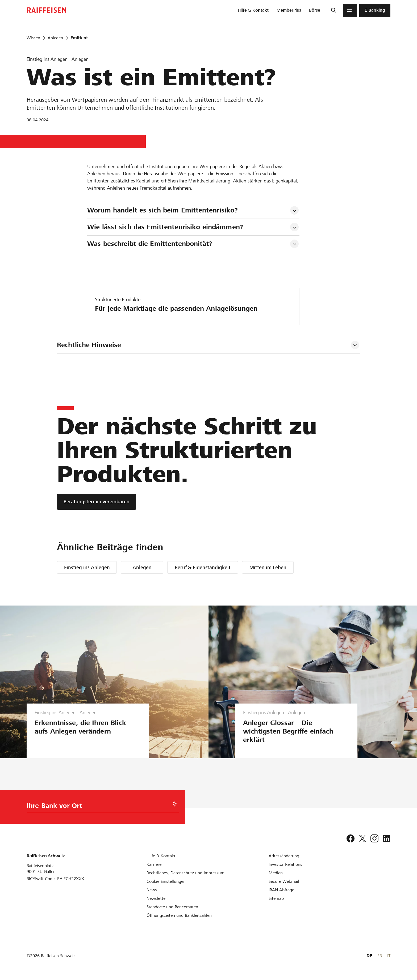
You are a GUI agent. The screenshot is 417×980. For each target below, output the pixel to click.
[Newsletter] (157, 898)
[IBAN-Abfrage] (281, 890)
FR (380, 956)
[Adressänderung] (284, 856)
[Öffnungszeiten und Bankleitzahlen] (179, 915)
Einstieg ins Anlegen (87, 567)
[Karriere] (154, 864)
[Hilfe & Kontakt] (161, 856)
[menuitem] (253, 10)
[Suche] (333, 10)
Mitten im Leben (268, 567)
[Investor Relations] (285, 864)
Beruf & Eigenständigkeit (203, 567)
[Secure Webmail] (284, 881)
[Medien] (276, 873)
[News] (152, 890)
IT (389, 956)
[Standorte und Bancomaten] (172, 907)
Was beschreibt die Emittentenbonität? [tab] (150, 244)
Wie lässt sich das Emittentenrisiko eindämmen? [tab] (165, 227)
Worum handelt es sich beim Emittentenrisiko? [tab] (162, 210)
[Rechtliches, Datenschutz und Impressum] (185, 873)
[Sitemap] (276, 898)
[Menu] (350, 10)
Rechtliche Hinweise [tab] (89, 345)
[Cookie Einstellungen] (166, 881)
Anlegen (142, 567)
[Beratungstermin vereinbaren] (97, 502)
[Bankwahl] (99, 807)
